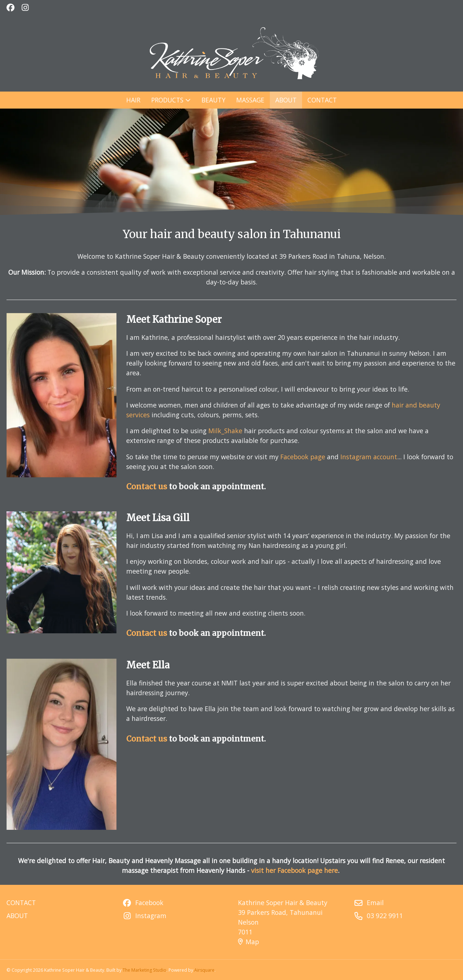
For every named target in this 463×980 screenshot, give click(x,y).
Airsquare (204, 970)
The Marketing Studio (145, 970)
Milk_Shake (226, 430)
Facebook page (301, 455)
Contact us (149, 484)
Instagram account (365, 455)
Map (249, 942)
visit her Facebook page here (294, 870)
